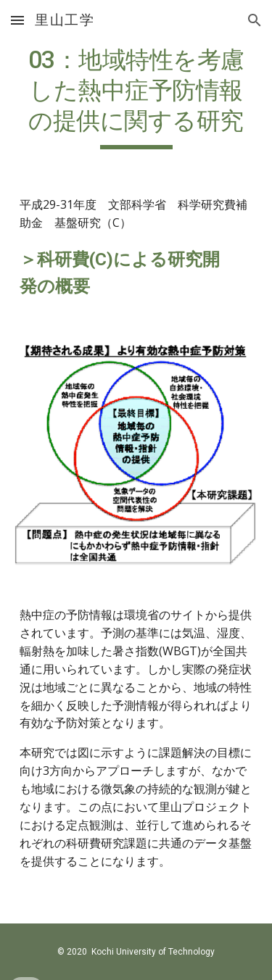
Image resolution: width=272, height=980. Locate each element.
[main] (136, 97)
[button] (17, 20)
